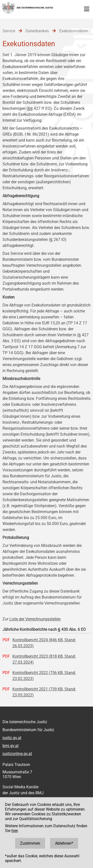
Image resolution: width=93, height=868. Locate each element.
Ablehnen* (64, 843)
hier (15, 831)
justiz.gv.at (12, 738)
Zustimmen (30, 843)
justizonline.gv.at (17, 754)
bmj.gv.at (11, 746)
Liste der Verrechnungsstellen (35, 619)
